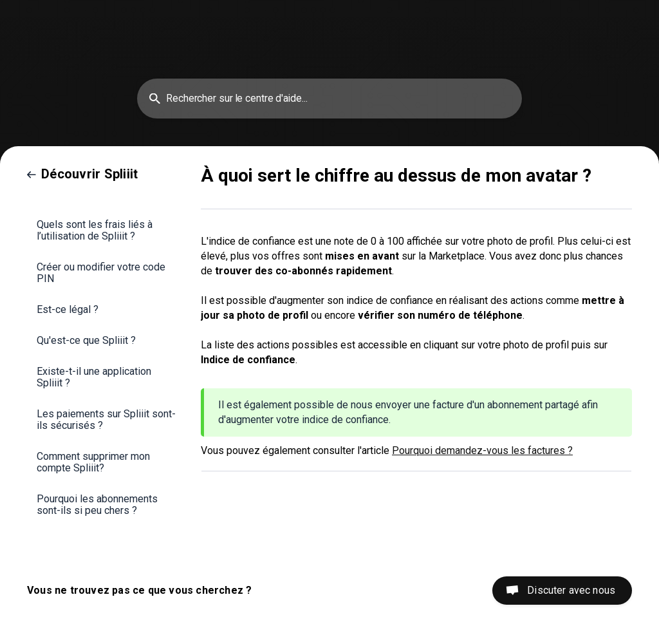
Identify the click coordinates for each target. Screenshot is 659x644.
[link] (82, 174)
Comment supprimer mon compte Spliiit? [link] (93, 462)
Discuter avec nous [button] (571, 590)
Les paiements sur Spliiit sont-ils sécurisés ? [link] (106, 420)
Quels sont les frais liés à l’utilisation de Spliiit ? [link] (95, 230)
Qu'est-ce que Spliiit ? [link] (86, 340)
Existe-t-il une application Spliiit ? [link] (94, 377)
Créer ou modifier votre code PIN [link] (101, 273)
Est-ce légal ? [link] (68, 309)
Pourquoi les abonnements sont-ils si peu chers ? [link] (97, 505)
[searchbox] (329, 99)
